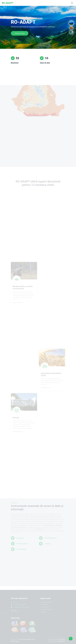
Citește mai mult (20, 33)
